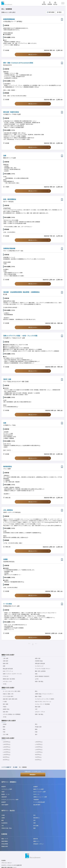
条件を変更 (51, 12)
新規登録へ (33, 775)
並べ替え (59, 12)
